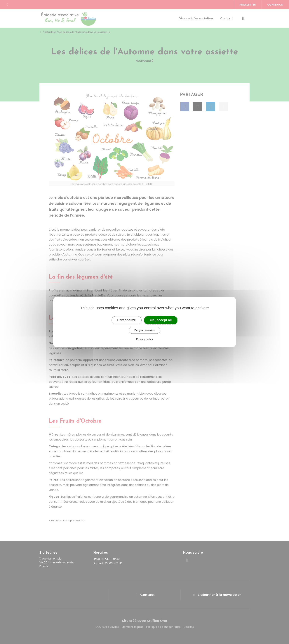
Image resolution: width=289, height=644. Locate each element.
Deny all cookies (144, 330)
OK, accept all (161, 320)
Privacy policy (144, 339)
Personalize (126, 320)
